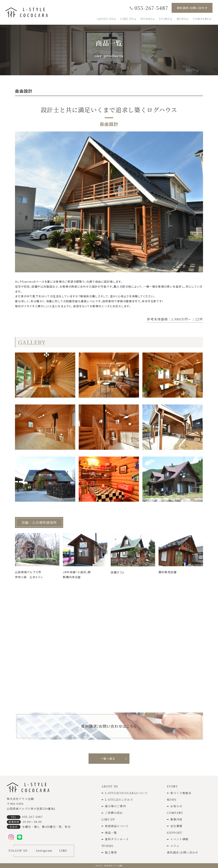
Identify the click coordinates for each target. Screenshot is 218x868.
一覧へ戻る (108, 758)
